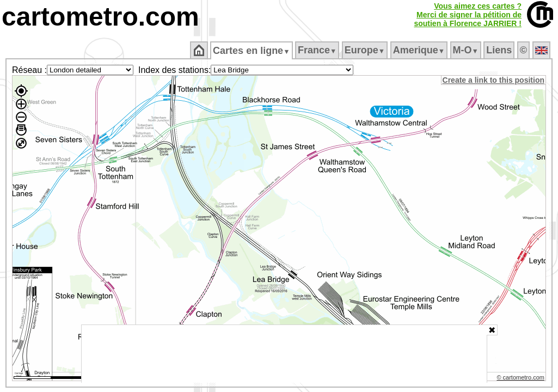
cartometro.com (100, 17)
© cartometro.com (522, 379)
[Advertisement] (284, 354)
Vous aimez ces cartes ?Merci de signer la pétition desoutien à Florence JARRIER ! (468, 15)
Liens (500, 50)
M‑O (466, 50)
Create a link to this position (494, 80)
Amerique (419, 50)
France (318, 50)
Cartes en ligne (252, 51)
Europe (365, 50)
